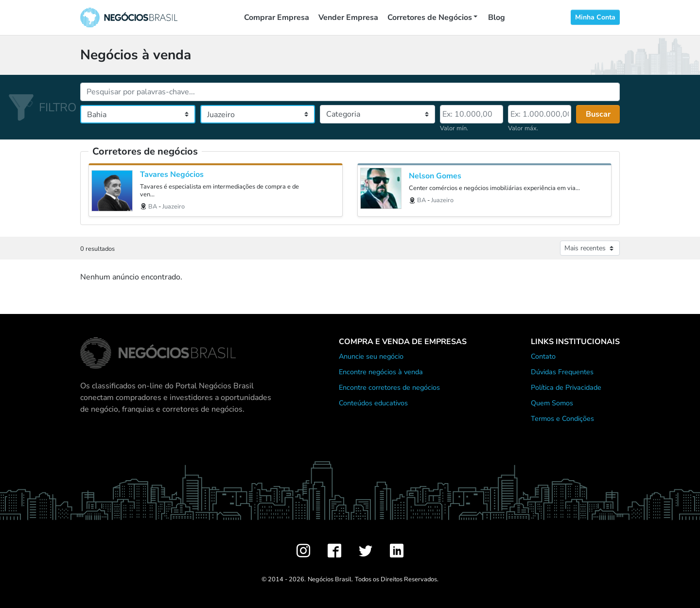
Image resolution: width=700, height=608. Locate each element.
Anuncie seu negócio (371, 356)
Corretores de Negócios (430, 17)
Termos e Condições (562, 418)
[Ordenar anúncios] (590, 248)
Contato (543, 356)
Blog (497, 17)
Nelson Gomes (435, 176)
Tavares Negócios (172, 175)
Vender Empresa (348, 17)
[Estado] (138, 114)
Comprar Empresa (277, 17)
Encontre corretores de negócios (389, 387)
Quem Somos (552, 403)
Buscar (598, 114)
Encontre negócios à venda (381, 372)
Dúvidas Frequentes (562, 372)
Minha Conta (595, 17)
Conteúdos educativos (373, 403)
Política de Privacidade (566, 387)
